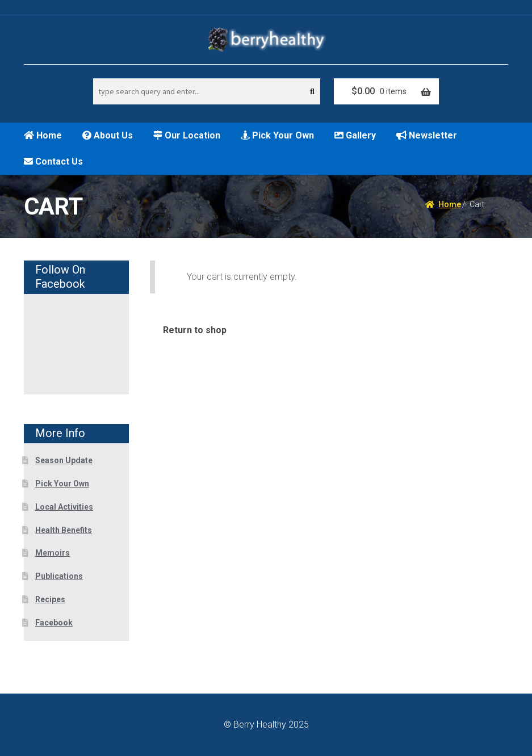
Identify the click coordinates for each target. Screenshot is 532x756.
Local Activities (64, 507)
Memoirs (53, 553)
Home (43, 135)
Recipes (50, 599)
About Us (108, 135)
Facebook (54, 623)
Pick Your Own (277, 135)
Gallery (355, 135)
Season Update (64, 460)
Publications (59, 576)
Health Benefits (64, 530)
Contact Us (53, 161)
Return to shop (195, 330)
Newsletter (427, 135)
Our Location (187, 135)
